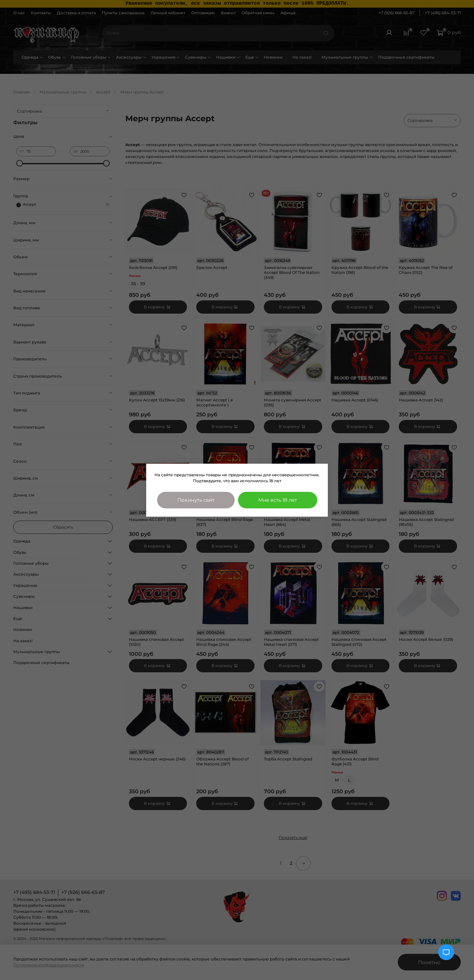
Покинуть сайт (196, 500)
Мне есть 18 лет (278, 500)
